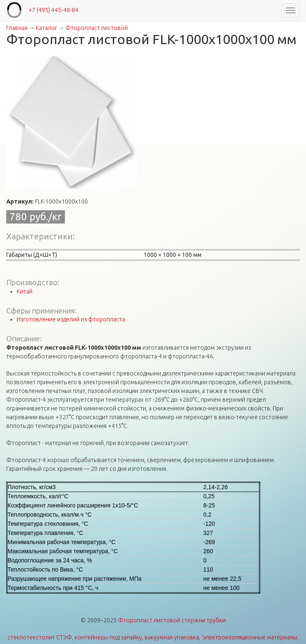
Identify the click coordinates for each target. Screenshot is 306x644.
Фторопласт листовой (97, 28)
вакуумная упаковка (172, 637)
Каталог (46, 28)
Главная (17, 28)
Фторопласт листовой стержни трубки (172, 620)
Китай (25, 291)
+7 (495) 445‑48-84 (53, 10)
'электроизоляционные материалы (249, 637)
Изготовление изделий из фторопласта (71, 319)
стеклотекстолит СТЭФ (40, 637)
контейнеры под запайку (108, 637)
